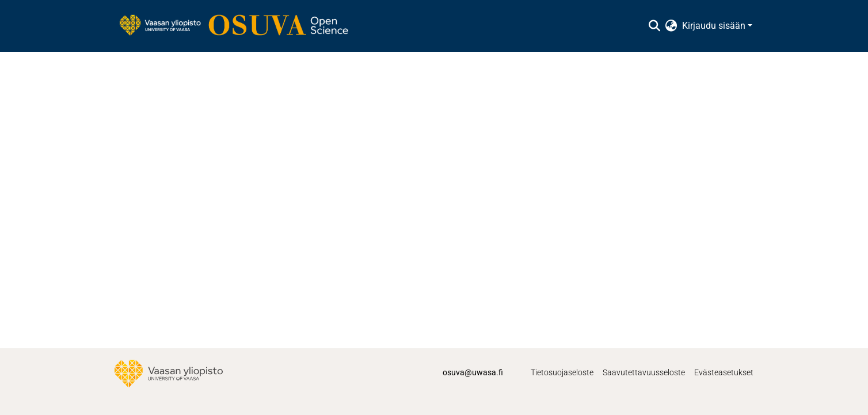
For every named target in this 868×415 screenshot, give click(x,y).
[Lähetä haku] (655, 26)
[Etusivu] (239, 26)
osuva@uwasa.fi (473, 372)
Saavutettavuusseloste (644, 372)
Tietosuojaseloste (562, 372)
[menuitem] (671, 26)
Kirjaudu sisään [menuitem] (714, 26)
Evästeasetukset (724, 372)
